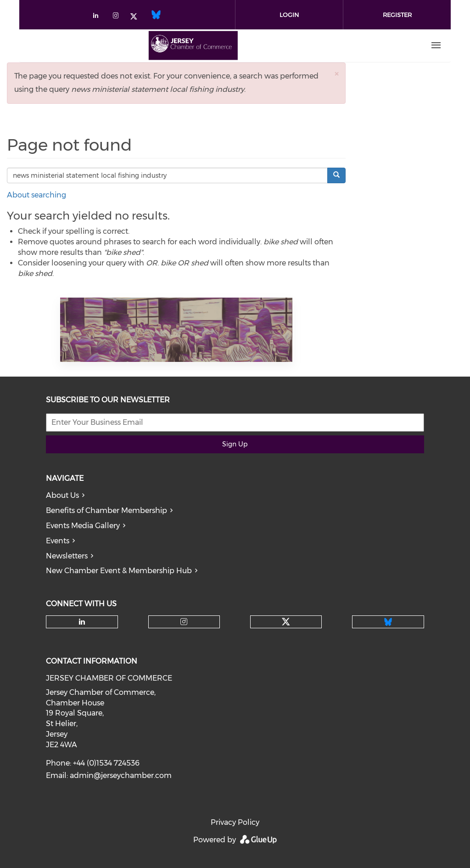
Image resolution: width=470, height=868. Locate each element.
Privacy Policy (235, 822)
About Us (62, 495)
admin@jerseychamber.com (121, 775)
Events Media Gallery (83, 526)
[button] (336, 74)
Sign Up (235, 444)
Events (58, 541)
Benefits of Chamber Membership (106, 510)
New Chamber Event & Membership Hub (119, 571)
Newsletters (67, 556)
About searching (36, 195)
